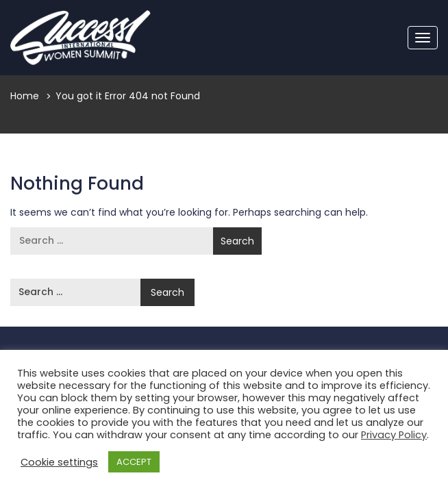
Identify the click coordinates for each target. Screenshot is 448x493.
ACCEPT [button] (134, 462)
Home (25, 96)
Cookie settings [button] (59, 462)
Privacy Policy (394, 435)
